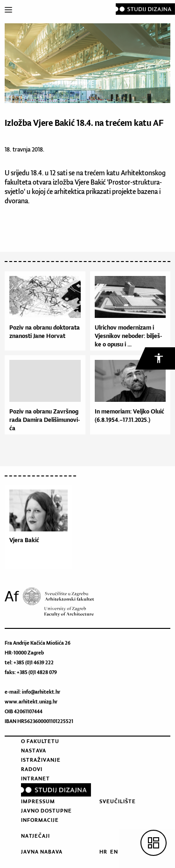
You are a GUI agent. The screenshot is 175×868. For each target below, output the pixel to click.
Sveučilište (118, 801)
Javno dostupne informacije (46, 815)
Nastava (34, 751)
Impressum (38, 801)
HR (103, 852)
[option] (41, 529)
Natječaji (35, 836)
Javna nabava (42, 852)
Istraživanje (41, 760)
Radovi (32, 769)
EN (114, 852)
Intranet (35, 778)
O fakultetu (40, 741)
